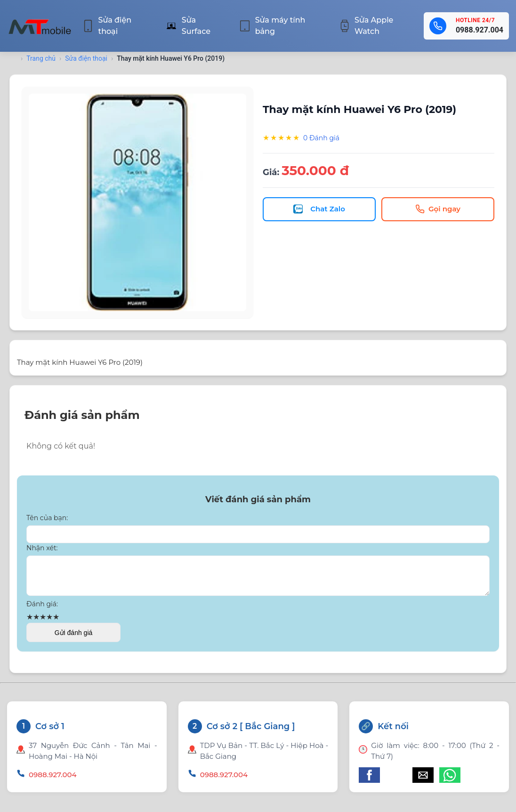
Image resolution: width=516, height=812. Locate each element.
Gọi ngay (438, 209)
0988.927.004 (480, 30)
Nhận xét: (42, 548)
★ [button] (30, 623)
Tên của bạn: (47, 518)
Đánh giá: (42, 610)
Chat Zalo (319, 209)
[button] (369, 781)
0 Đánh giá (321, 138)
